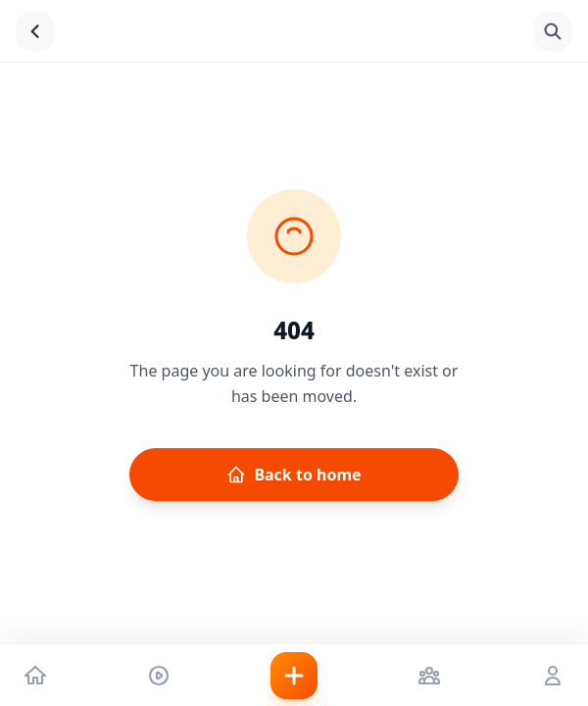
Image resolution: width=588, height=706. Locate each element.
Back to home (294, 475)
